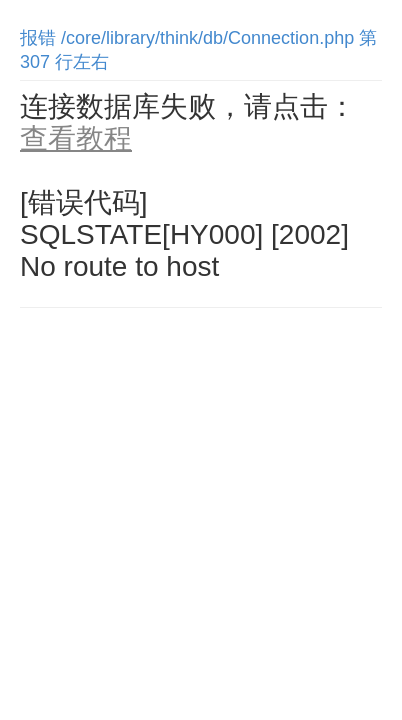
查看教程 (76, 138)
